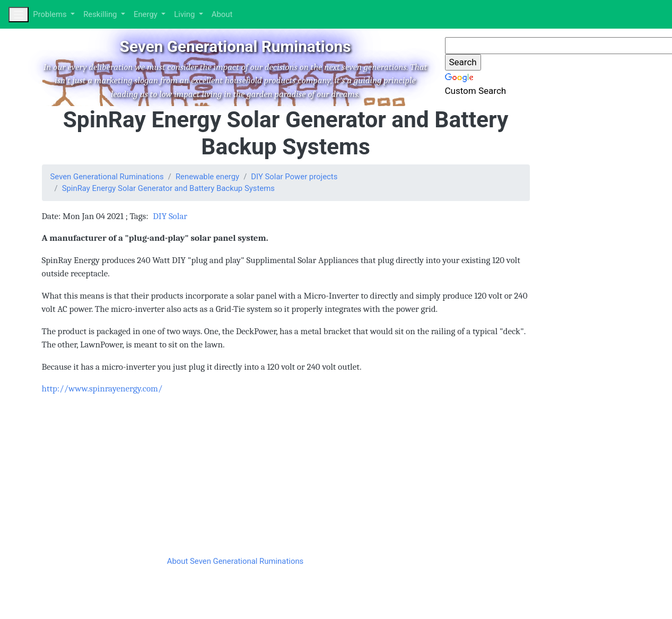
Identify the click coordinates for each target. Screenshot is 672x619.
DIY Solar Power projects (294, 177)
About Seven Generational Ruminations (235, 561)
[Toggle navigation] (19, 15)
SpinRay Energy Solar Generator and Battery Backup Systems (168, 188)
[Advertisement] (246, 478)
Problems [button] (51, 14)
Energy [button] (147, 14)
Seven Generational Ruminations (107, 177)
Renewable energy (207, 177)
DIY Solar (170, 216)
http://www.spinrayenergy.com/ (102, 389)
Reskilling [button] (101, 14)
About (222, 14)
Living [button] (185, 14)
